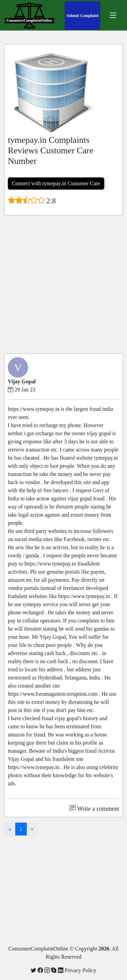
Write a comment (94, 809)
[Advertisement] (63, 284)
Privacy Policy (81, 970)
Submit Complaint (82, 16)
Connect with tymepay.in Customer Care (56, 183)
